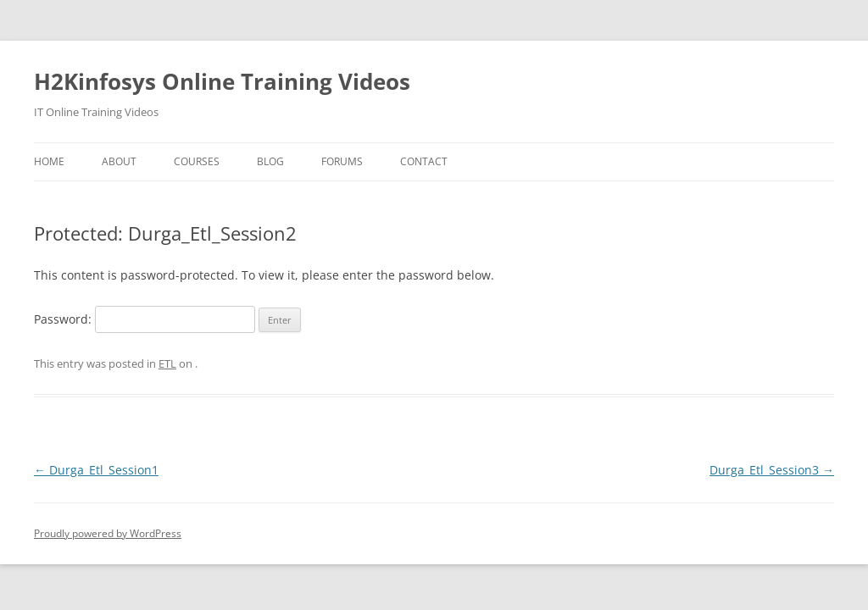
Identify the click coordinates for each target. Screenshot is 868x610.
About (119, 161)
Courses (197, 161)
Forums (342, 161)
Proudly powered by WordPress (108, 533)
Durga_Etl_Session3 (772, 470)
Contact (424, 161)
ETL (167, 363)
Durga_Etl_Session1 (96, 470)
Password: (145, 319)
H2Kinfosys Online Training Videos (222, 81)
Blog (270, 161)
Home (49, 161)
